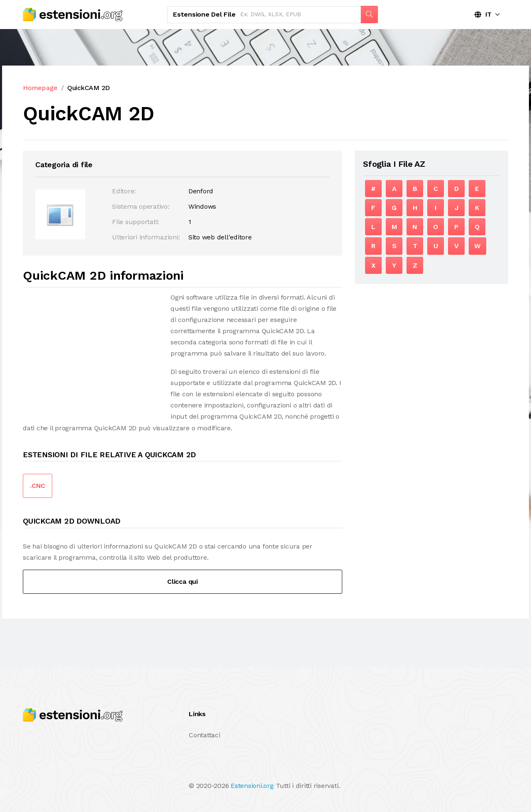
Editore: (124, 191)
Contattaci (205, 735)
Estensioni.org (252, 786)
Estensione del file (204, 14)
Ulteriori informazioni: (146, 237)
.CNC (38, 486)
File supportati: (135, 222)
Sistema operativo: (141, 206)
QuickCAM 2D (89, 88)
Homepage (40, 88)
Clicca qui (183, 582)
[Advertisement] (93, 350)
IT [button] (483, 14)
